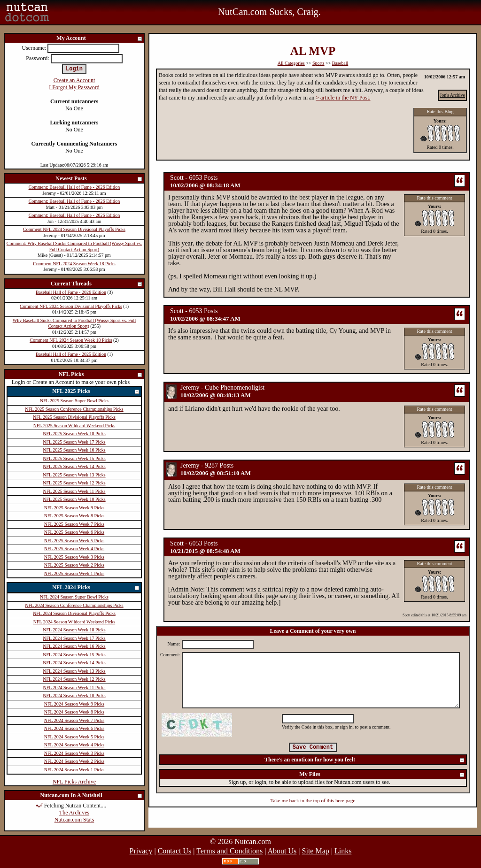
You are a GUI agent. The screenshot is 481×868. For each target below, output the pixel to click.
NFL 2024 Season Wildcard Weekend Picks (74, 622)
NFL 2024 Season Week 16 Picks (74, 646)
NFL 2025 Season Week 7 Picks (74, 524)
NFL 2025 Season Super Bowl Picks (74, 401)
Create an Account (74, 80)
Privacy (141, 851)
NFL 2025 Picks (96, 392)
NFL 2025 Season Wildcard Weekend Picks (74, 426)
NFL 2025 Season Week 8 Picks (74, 516)
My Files (382, 775)
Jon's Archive (452, 95)
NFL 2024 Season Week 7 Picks (74, 720)
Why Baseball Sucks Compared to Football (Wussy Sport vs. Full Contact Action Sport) (74, 323)
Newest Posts (99, 179)
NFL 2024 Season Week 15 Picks (74, 655)
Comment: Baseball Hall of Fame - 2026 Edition (74, 187)
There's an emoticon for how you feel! (365, 760)
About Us (282, 851)
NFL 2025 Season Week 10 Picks (74, 499)
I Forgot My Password (74, 87)
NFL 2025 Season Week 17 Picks (74, 442)
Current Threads (97, 284)
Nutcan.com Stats (74, 820)
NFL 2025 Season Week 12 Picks (74, 483)
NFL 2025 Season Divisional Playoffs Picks (74, 417)
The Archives (74, 813)
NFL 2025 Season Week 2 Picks (74, 565)
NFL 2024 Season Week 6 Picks (74, 728)
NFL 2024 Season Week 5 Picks (74, 737)
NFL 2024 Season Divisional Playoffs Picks (74, 613)
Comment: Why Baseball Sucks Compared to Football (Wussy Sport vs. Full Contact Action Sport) (74, 246)
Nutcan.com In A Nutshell (91, 796)
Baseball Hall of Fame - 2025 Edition (71, 354)
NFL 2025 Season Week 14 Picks (74, 466)
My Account (100, 39)
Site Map (316, 851)
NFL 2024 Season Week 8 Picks (74, 712)
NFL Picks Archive (74, 782)
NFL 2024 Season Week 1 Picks (74, 770)
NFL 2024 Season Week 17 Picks (74, 638)
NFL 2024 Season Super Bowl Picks (74, 597)
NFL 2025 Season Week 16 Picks (74, 450)
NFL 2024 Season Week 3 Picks (74, 753)
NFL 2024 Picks (96, 588)
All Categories (291, 63)
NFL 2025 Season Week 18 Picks (74, 434)
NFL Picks (101, 375)
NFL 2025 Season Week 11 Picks (74, 491)
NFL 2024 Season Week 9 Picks (74, 704)
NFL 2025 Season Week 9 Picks (74, 508)
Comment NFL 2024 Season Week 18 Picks (74, 264)
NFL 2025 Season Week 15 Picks (74, 458)
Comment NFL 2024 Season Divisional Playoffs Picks (74, 229)
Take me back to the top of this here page (313, 800)
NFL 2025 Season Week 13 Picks (74, 475)
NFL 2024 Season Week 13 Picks (74, 671)
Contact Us (175, 851)
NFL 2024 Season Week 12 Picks (74, 679)
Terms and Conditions (229, 851)
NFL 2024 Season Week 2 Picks (74, 761)
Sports (318, 63)
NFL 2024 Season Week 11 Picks (74, 687)
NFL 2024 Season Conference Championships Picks (74, 605)
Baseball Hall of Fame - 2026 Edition (71, 292)
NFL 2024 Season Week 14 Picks (74, 663)
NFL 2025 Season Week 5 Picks (74, 541)
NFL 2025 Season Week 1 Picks (74, 573)
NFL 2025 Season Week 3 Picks (74, 557)
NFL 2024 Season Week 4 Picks (74, 745)
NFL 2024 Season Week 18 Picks (74, 630)
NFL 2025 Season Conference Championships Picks (74, 409)
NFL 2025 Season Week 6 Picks (74, 532)
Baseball (340, 63)
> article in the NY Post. (343, 98)
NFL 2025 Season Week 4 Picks (74, 549)
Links (343, 851)
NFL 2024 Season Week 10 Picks (74, 695)
